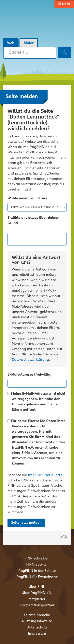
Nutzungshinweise (37, 621)
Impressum (37, 634)
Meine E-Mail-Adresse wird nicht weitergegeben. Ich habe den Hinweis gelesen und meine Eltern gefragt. (36, 402)
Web (11, 43)
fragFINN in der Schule (37, 571)
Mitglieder (37, 599)
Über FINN (37, 587)
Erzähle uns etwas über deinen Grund (33, 221)
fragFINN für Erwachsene (37, 577)
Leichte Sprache (37, 615)
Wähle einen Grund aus (27, 198)
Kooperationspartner (37, 605)
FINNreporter (37, 565)
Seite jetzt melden (26, 523)
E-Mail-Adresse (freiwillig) (30, 375)
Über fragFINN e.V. (37, 593)
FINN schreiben (37, 558)
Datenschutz (37, 627)
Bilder (29, 43)
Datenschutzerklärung (30, 360)
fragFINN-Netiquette (45, 475)
